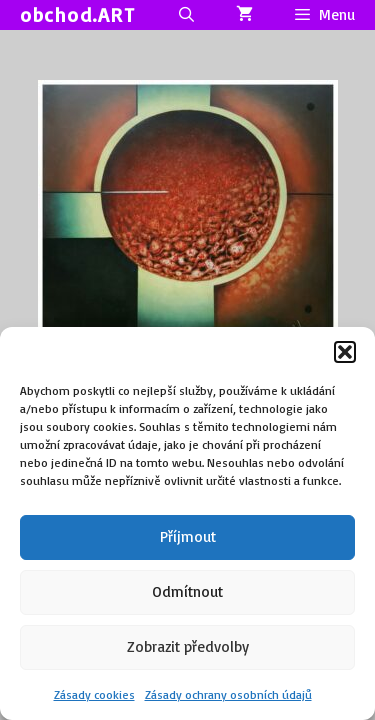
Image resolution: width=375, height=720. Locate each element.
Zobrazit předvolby (188, 646)
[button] (345, 352)
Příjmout (188, 536)
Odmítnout (187, 591)
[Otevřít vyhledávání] (185, 15)
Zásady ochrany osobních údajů (228, 694)
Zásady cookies (94, 694)
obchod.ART (77, 14)
